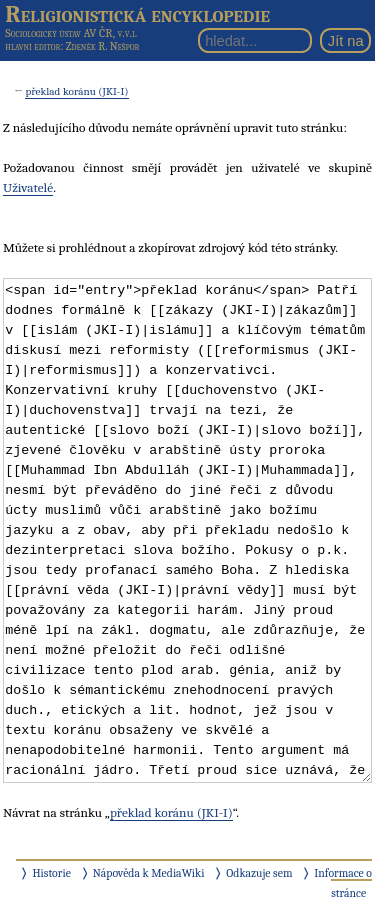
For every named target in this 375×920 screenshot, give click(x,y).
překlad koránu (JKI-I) (76, 91)
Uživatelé (28, 187)
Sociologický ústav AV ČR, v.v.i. (71, 33)
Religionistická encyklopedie (137, 14)
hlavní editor (32, 46)
